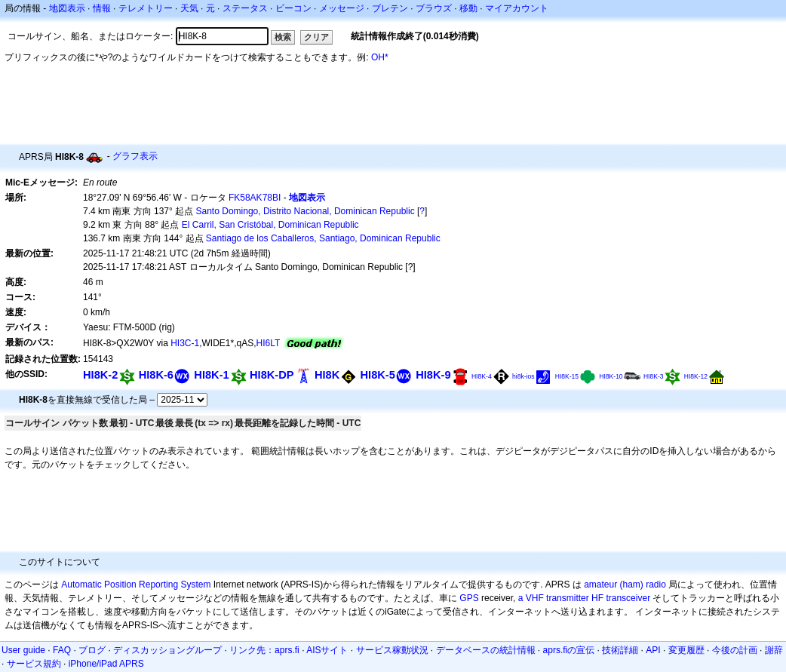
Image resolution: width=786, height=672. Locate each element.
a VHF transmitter (554, 598)
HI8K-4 (482, 376)
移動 (468, 8)
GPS (469, 598)
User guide (23, 650)
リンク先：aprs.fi (264, 650)
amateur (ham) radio (625, 585)
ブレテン (390, 8)
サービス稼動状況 (392, 650)
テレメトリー (146, 8)
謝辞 (774, 650)
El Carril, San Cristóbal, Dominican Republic (270, 225)
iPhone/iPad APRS (106, 664)
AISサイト (327, 650)
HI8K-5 (378, 375)
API (653, 650)
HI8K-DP (272, 375)
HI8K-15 (567, 376)
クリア (316, 37)
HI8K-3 (654, 376)
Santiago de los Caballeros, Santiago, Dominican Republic (323, 238)
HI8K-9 (433, 375)
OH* (380, 57)
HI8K (327, 375)
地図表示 (67, 8)
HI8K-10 (611, 376)
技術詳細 (620, 650)
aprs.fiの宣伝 (569, 650)
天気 (189, 8)
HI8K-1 (211, 375)
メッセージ (342, 8)
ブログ (92, 650)
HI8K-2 (100, 375)
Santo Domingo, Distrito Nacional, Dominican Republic (305, 211)
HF (597, 598)
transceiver (628, 598)
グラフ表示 (135, 156)
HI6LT (269, 343)
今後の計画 (735, 650)
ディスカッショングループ (167, 650)
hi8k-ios (523, 376)
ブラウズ (434, 8)
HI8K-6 (156, 375)
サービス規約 (34, 664)
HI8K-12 (696, 376)
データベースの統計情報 (486, 650)
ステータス (245, 8)
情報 (102, 8)
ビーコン (293, 8)
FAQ (62, 650)
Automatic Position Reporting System (136, 585)
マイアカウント (517, 8)
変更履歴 (686, 650)
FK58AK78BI (255, 198)
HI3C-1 (185, 343)
